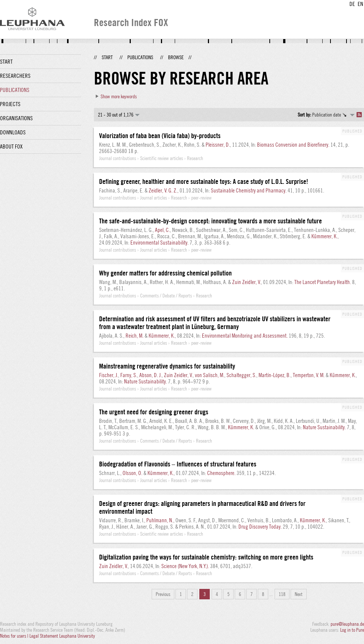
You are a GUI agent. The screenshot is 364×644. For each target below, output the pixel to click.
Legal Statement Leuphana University (62, 636)
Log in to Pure (352, 630)
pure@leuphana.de (347, 624)
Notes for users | (15, 636)
